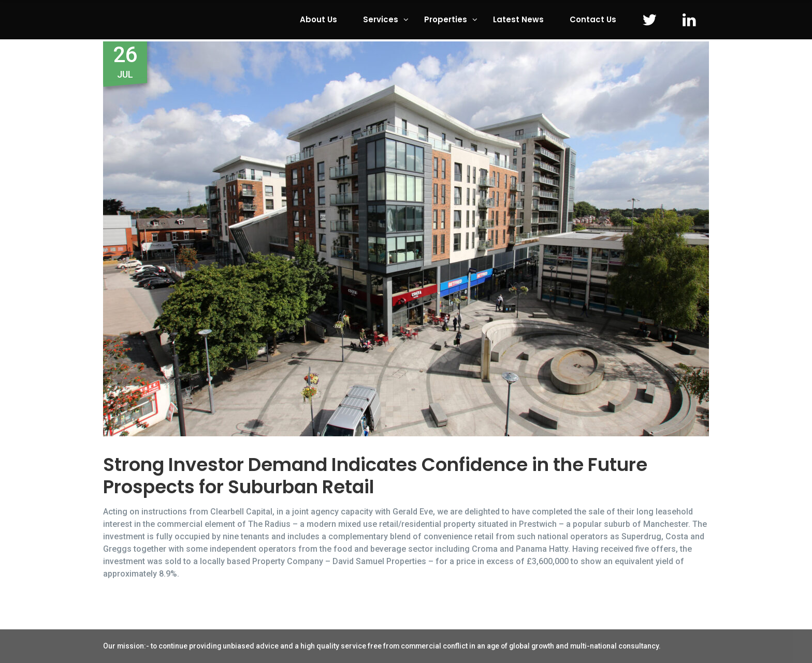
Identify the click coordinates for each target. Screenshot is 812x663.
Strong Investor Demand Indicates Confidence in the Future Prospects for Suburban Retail (375, 476)
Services (381, 19)
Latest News (518, 19)
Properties (446, 19)
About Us (318, 19)
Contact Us (593, 19)
